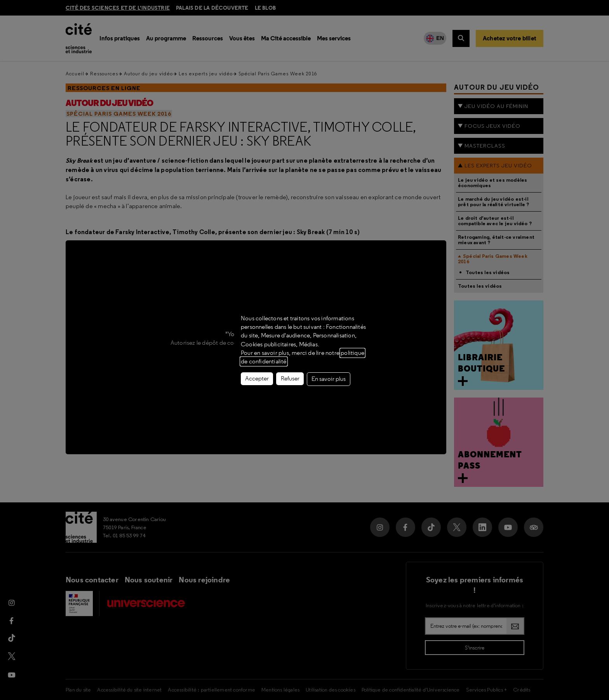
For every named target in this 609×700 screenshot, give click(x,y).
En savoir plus (329, 379)
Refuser (290, 379)
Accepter (257, 379)
